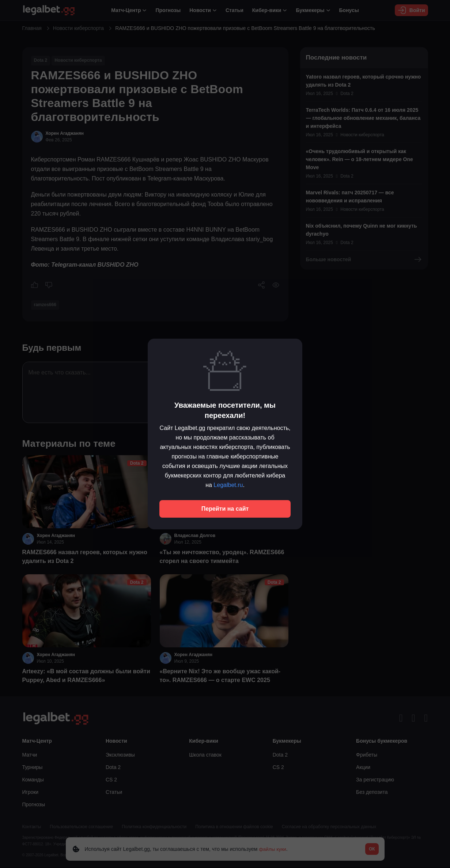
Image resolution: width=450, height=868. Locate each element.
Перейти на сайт (225, 509)
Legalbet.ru (228, 485)
